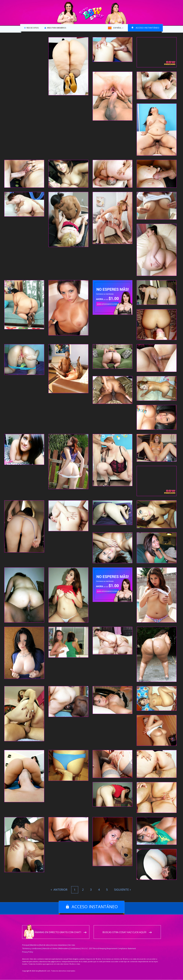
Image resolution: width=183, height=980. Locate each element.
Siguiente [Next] (121, 890)
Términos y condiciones (32, 949)
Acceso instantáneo (147, 28)
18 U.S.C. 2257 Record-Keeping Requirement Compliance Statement (109, 949)
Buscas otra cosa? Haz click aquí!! (124, 932)
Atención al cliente (50, 949)
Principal (26, 945)
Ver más (72, 945)
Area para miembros (56, 28)
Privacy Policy (28, 952)
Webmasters (64, 949)
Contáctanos (75, 949)
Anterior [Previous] (60, 890)
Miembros (34, 945)
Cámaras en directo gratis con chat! (57, 932)
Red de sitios (33, 28)
